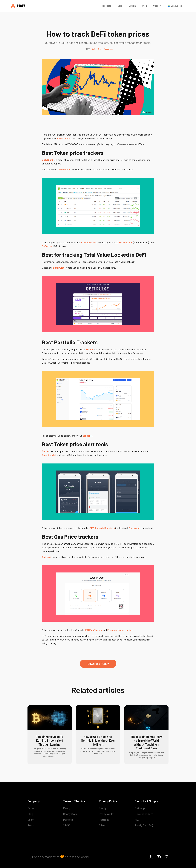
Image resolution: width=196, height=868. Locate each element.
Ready (67, 808)
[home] (54, 6)
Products (107, 6)
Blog (145, 6)
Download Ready (98, 664)
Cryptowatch (135, 528)
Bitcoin (132, 6)
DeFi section (64, 169)
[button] (107, 6)
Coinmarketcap (89, 242)
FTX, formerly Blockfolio (102, 528)
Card (120, 6)
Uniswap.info (126, 242)
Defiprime (47, 246)
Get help (140, 808)
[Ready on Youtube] (159, 857)
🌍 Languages (175, 6)
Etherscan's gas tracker (120, 630)
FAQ (137, 820)
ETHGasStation (94, 630)
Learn (31, 820)
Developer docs (144, 814)
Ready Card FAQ (144, 825)
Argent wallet (64, 138)
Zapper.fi (87, 436)
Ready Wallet (71, 814)
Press (31, 825)
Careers (32, 808)
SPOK (66, 825)
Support (157, 6)
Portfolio (68, 820)
